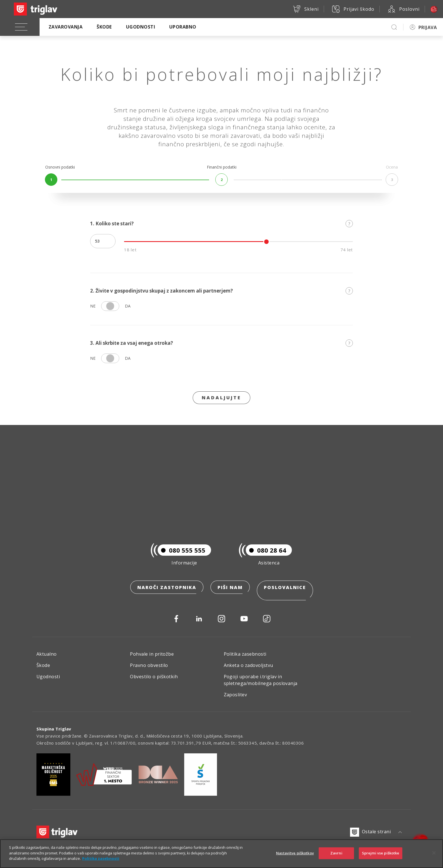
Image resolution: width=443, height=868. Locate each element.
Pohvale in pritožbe (152, 654)
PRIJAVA (428, 27)
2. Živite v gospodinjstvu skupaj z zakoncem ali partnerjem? (221, 291)
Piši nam (230, 594)
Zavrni (336, 853)
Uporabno (183, 27)
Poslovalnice (285, 594)
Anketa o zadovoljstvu (248, 665)
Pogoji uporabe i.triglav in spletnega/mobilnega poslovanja (261, 680)
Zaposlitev (235, 695)
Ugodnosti (141, 27)
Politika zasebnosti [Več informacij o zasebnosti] (101, 858)
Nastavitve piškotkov (295, 853)
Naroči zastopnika (167, 594)
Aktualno (47, 654)
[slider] (266, 242)
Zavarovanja (66, 27)
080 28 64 (266, 557)
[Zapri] (434, 853)
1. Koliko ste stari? (221, 223)
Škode (104, 27)
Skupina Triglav (54, 729)
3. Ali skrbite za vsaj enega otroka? (221, 343)
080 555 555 (182, 557)
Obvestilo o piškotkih (154, 677)
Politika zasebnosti (245, 654)
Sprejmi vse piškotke (381, 853)
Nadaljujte (221, 398)
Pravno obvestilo (149, 665)
